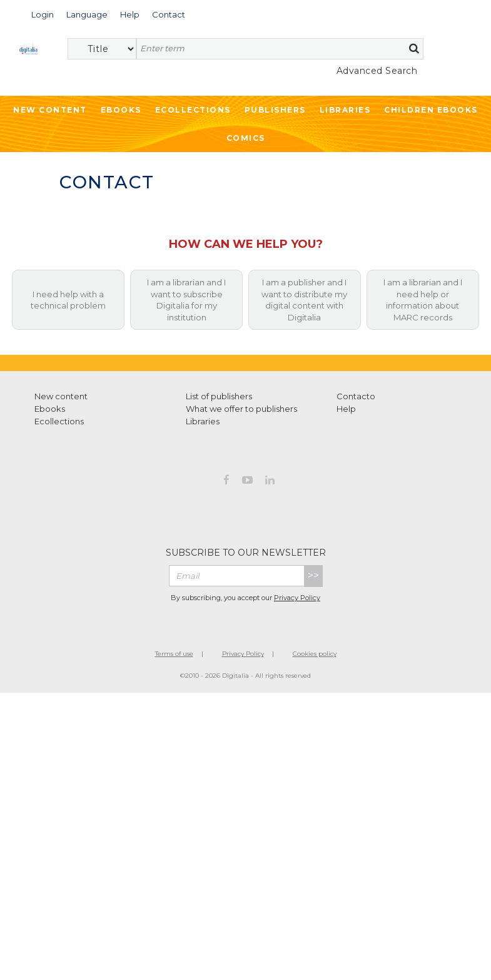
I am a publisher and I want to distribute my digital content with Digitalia (304, 300)
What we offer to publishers (241, 409)
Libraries (345, 110)
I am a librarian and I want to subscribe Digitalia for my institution (186, 300)
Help (346, 409)
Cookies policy (315, 654)
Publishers (275, 110)
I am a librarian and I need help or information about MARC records (423, 300)
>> (313, 575)
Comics (246, 138)
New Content (50, 110)
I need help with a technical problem (68, 300)
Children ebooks (431, 110)
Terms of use (174, 654)
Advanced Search (377, 71)
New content (61, 396)
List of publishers (219, 396)
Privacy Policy (297, 598)
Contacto (356, 396)
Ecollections (193, 110)
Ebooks (121, 110)
